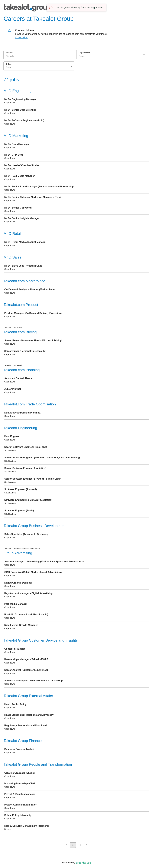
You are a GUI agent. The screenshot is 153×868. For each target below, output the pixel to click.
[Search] (39, 57)
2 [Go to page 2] (80, 845)
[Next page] (86, 845)
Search (9, 53)
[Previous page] (67, 845)
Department (84, 53)
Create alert (21, 38)
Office (9, 64)
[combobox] (79, 56)
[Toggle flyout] (144, 55)
